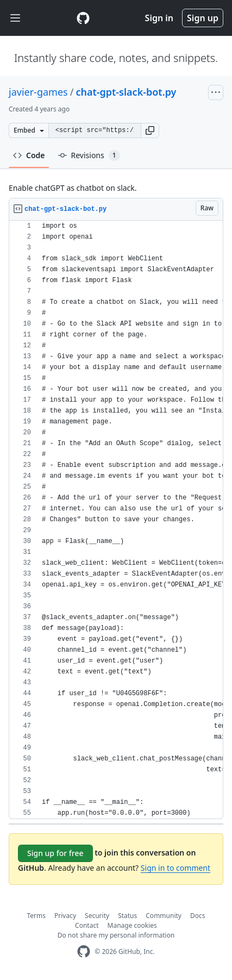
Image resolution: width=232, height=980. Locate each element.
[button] (150, 130)
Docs (198, 916)
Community (164, 916)
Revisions (89, 155)
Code (29, 155)
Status (127, 916)
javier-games (38, 92)
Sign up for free (55, 853)
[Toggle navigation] (15, 18)
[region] (116, 520)
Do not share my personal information (116, 935)
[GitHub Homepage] (84, 951)
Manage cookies (132, 925)
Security (97, 916)
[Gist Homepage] (83, 18)
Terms (37, 916)
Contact (87, 925)
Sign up (203, 18)
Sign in (159, 18)
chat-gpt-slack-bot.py (126, 92)
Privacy (65, 916)
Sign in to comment (175, 868)
